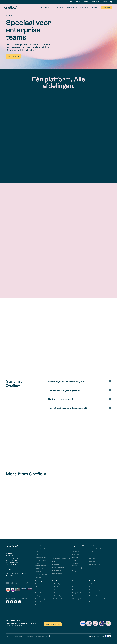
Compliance (76, 571)
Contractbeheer (41, 560)
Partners (92, 555)
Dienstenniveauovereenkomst (100, 596)
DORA (74, 560)
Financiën (39, 593)
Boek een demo (13, 56)
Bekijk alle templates (97, 602)
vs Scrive (55, 593)
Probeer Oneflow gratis (53, 624)
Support (78, 2)
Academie (56, 552)
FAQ (54, 561)
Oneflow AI (39, 578)
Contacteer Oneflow (96, 564)
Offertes (38, 572)
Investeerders (95, 2)
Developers (56, 564)
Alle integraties (77, 599)
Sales (37, 584)
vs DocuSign (57, 584)
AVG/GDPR (76, 557)
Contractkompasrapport (61, 558)
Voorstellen (39, 569)
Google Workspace (79, 593)
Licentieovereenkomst (97, 599)
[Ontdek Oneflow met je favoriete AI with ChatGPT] (7, 602)
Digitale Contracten (42, 552)
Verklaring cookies (41, 636)
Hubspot (75, 584)
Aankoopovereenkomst (97, 587)
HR (36, 587)
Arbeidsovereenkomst (97, 593)
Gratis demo (106, 8)
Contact (86, 2)
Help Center (57, 570)
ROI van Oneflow (41, 575)
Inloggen (105, 2)
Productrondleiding (42, 549)
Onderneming (40, 599)
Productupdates (58, 567)
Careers (92, 558)
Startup (38, 605)
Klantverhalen (57, 573)
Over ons (92, 561)
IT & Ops (38, 596)
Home (8, 15)
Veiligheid (75, 554)
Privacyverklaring (19, 636)
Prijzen (94, 7)
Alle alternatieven (59, 599)
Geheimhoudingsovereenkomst (100, 590)
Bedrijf (71, 2)
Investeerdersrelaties (97, 549)
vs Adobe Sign (57, 596)
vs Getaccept (57, 590)
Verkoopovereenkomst (97, 584)
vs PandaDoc (57, 587)
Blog (54, 549)
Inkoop (38, 590)
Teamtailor (76, 590)
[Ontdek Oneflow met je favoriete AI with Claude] (12, 602)
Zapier (74, 596)
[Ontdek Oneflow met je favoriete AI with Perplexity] (16, 602)
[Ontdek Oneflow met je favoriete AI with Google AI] (20, 602)
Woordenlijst (57, 555)
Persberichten (94, 552)
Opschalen (39, 602)
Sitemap (30, 636)
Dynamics (75, 587)
